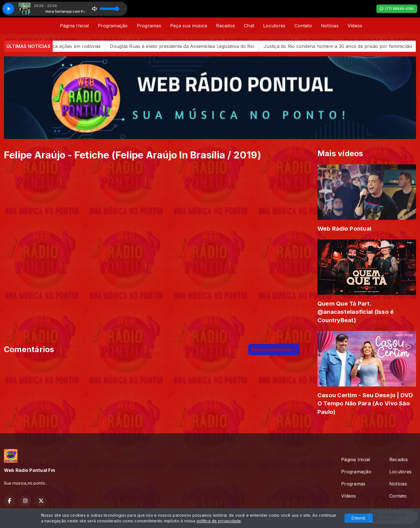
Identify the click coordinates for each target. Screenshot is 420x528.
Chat (249, 26)
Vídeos (355, 26)
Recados (225, 26)
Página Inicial (74, 26)
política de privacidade (219, 521)
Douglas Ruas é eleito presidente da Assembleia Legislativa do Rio (196, 46)
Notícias (330, 26)
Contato (303, 26)
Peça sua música (189, 26)
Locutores (274, 26)
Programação (113, 26)
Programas (149, 26)
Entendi (358, 518)
